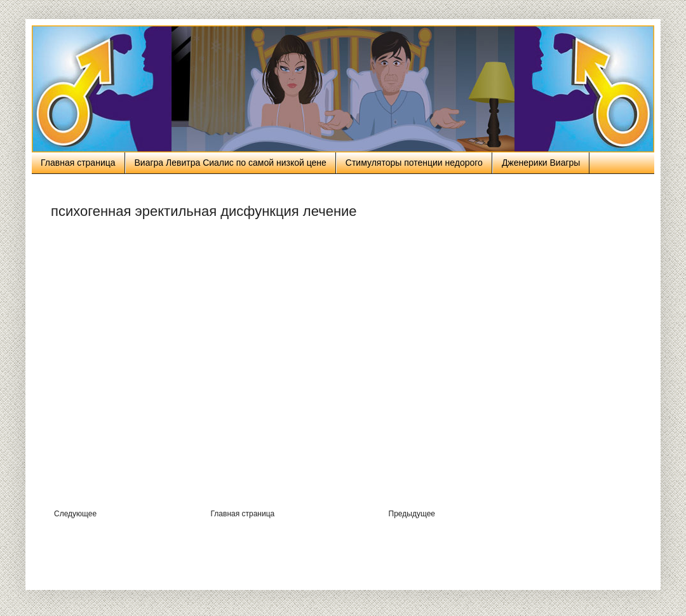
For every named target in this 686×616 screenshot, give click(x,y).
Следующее (75, 514)
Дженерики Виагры (541, 163)
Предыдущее (412, 514)
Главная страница (78, 163)
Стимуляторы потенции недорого (414, 163)
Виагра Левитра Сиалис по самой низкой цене (231, 163)
